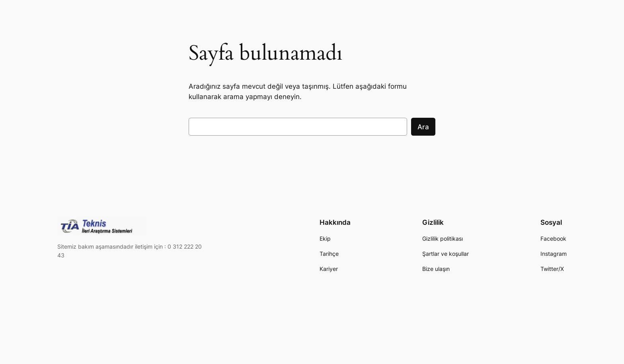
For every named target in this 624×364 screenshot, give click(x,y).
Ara (423, 127)
